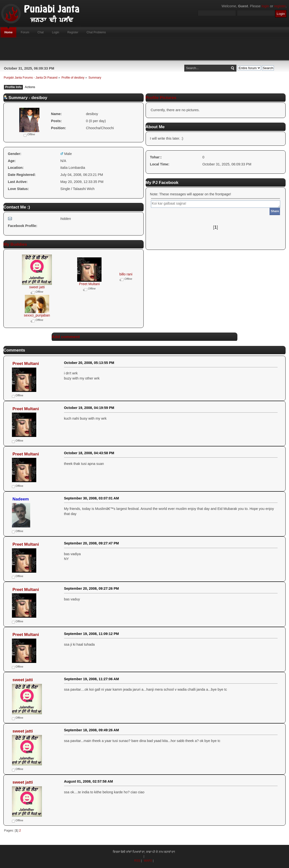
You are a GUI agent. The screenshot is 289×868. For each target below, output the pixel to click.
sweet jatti (37, 287)
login (265, 6)
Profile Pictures (161, 98)
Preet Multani (89, 284)
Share (275, 211)
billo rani (126, 274)
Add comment (66, 337)
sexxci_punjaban (37, 315)
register (280, 6)
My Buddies (15, 244)
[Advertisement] (145, 49)
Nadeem (21, 499)
